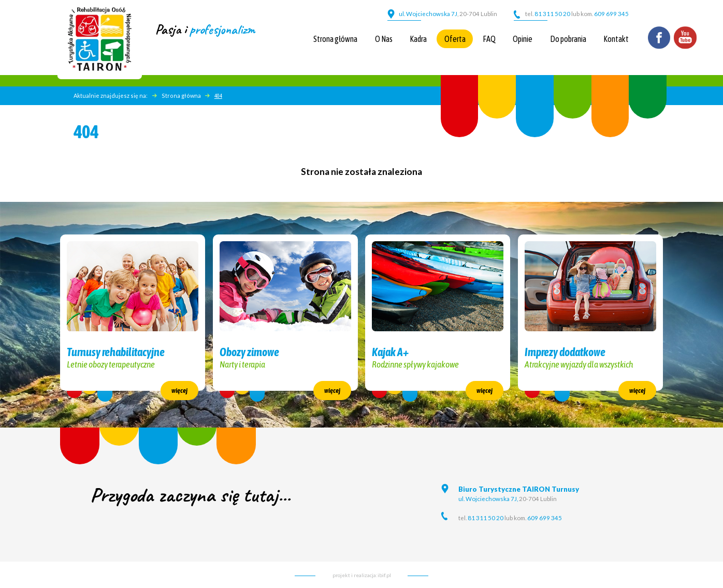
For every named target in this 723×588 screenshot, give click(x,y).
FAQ (489, 39)
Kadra (418, 39)
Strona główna (335, 39)
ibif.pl (384, 575)
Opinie (523, 39)
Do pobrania (568, 39)
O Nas (384, 39)
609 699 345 (611, 14)
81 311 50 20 (552, 14)
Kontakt (616, 39)
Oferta (455, 39)
